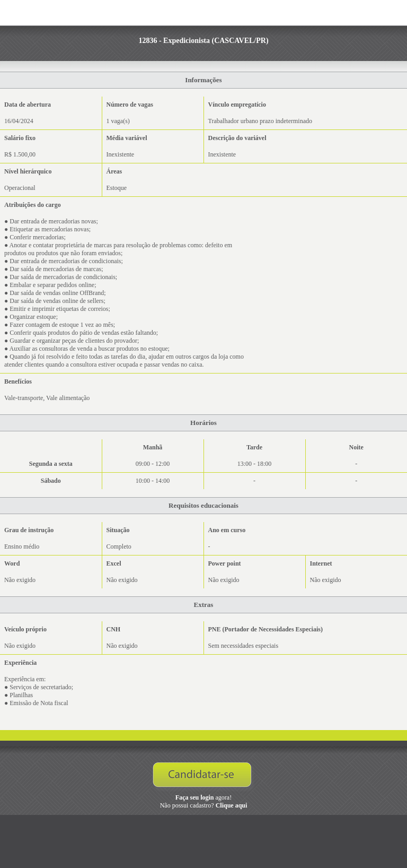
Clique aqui (232, 805)
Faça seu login (195, 797)
